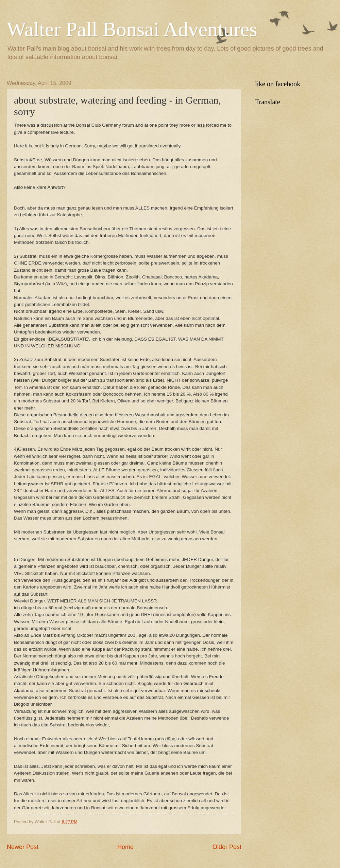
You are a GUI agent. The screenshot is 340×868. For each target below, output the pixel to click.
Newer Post (23, 847)
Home (125, 847)
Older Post (227, 847)
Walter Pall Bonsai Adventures (132, 29)
